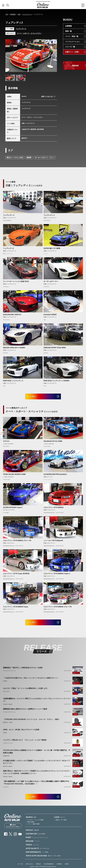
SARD (5, 684)
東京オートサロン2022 (15, 158)
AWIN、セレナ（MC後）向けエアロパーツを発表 (21, 733)
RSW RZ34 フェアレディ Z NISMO (56, 381)
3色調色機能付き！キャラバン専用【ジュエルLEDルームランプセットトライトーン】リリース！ (37, 703)
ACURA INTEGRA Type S (13, 509)
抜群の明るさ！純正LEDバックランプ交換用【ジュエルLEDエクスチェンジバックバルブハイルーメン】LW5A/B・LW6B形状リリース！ (37, 775)
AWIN (5, 736)
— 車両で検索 (30, 826)
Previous (9, 56)
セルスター (7, 694)
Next (53, 56)
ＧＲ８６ (6, 443)
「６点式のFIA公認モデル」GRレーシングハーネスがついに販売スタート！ (31, 681)
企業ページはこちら (47, 96)
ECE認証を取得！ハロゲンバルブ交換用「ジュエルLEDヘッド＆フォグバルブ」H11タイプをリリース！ (36, 765)
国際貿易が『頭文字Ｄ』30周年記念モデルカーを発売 (23, 671)
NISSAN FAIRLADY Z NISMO (14, 348)
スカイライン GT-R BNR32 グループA (17, 542)
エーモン (6, 790)
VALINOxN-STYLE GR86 (53, 443)
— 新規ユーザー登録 (60, 824)
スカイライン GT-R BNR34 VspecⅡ (57, 575)
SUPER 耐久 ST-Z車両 (52, 248)
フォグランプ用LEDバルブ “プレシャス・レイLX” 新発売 (25, 743)
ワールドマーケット (9, 674)
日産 (19, 14)
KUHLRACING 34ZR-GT (12, 315)
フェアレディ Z (9, 215)
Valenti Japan (8, 707)
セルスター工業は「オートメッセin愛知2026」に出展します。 (26, 691)
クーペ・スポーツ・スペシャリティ (29, 33)
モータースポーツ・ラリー (44, 158)
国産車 (29, 158)
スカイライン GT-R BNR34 (54, 509)
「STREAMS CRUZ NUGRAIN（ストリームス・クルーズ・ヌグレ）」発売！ (32, 722)
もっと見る (34, 397)
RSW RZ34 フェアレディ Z (13, 381)
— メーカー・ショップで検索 (35, 824)
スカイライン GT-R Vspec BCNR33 (16, 575)
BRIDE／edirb (8, 725)
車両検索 (13, 14)
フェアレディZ (8, 248)
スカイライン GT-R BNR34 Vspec (16, 608)
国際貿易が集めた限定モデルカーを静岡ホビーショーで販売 (25, 712)
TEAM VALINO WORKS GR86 (14, 476)
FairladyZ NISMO (50, 315)
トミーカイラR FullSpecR (53, 542)
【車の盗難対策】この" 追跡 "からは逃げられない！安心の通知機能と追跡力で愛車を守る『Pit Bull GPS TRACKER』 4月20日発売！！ (36, 786)
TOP (7, 14)
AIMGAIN (6, 759)
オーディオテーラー (51, 281)
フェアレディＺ (27, 14)
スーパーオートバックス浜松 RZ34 (16, 281)
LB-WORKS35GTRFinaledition (55, 476)
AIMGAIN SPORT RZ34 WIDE (55, 348)
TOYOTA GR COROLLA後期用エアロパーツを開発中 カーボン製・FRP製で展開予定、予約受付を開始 (37, 754)
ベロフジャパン (8, 746)
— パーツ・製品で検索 (33, 828)
